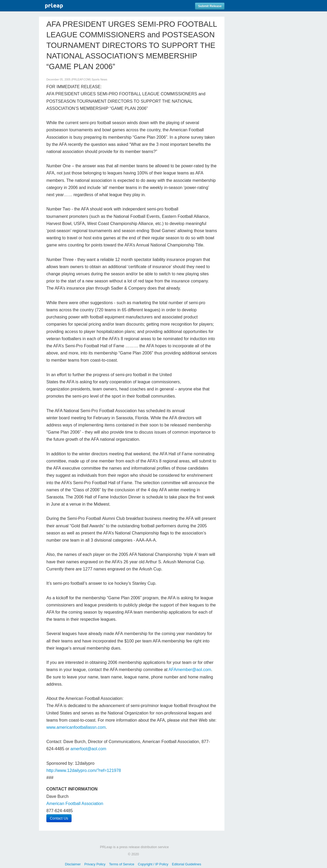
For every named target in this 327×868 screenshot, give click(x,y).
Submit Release (210, 6)
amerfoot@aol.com (88, 749)
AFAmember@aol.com (190, 670)
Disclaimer (73, 864)
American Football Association (75, 804)
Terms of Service (121, 864)
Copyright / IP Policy (153, 864)
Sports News (100, 80)
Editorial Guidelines (187, 864)
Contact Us (59, 818)
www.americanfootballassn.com (76, 727)
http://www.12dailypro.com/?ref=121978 (84, 770)
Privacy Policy (95, 864)
